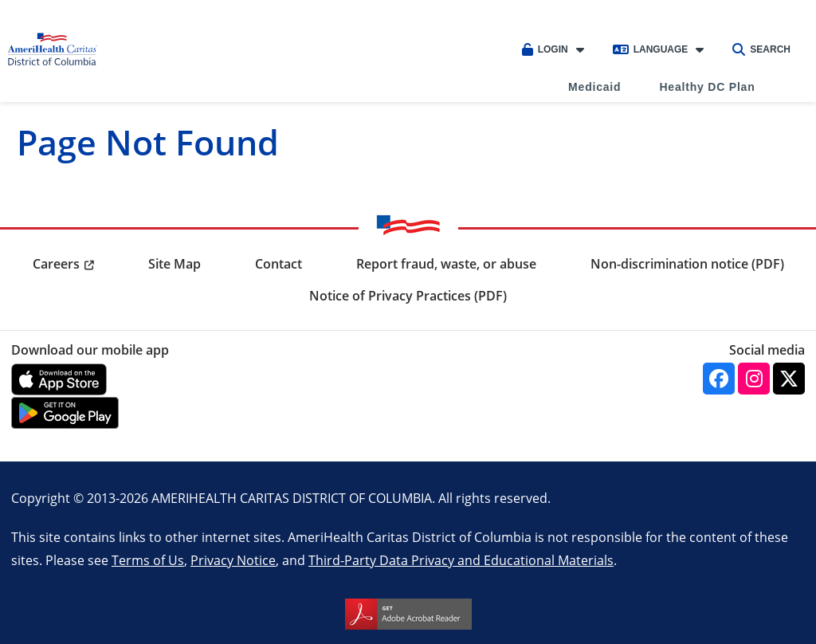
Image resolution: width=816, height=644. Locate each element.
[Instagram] (754, 379)
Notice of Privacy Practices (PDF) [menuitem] (408, 296)
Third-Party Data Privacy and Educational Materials (461, 560)
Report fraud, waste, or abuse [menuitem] (446, 264)
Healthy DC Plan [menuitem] (707, 87)
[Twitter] (789, 379)
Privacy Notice (233, 560)
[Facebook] (719, 379)
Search (761, 49)
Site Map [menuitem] (175, 264)
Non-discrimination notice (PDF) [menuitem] (687, 264)
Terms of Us (148, 560)
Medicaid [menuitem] (594, 87)
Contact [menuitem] (279, 264)
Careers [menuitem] (56, 264)
